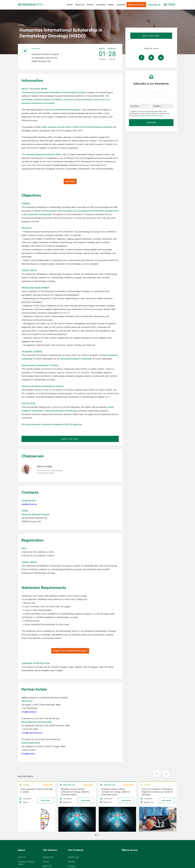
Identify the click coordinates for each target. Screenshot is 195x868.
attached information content (152, 116)
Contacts (121, 5)
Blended (71, 862)
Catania (46, 862)
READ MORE (45, 801)
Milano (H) (47, 867)
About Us (80, 5)
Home (70, 5)
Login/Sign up (154, 5)
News (111, 5)
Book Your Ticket (70, 439)
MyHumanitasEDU (136, 5)
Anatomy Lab (73, 858)
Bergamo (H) (48, 858)
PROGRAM (70, 181)
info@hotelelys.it (29, 712)
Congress (72, 867)
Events (90, 5)
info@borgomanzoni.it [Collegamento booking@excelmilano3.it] (32, 733)
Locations (101, 5)
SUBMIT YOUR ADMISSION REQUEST (70, 651)
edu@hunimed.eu (29, 504)
